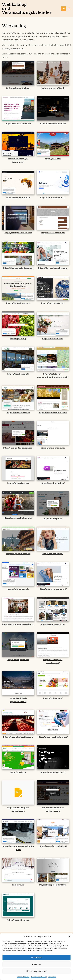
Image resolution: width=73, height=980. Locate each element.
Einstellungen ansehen (36, 971)
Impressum (52, 977)
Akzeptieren (37, 957)
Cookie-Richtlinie (23, 977)
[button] (69, 936)
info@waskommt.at (14, 48)
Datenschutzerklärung (39, 977)
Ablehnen (36, 964)
